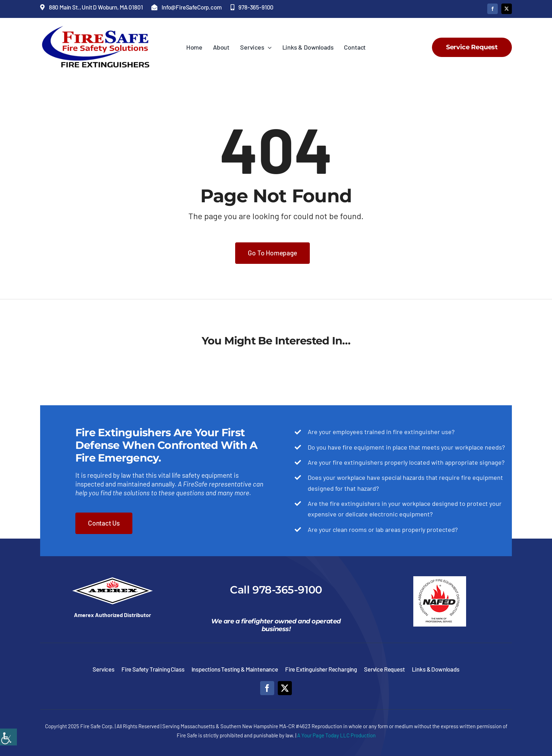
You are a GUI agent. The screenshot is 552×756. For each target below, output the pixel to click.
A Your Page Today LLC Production (336, 735)
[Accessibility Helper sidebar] (8, 737)
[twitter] (507, 9)
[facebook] (493, 9)
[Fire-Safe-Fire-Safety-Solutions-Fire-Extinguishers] (99, 28)
